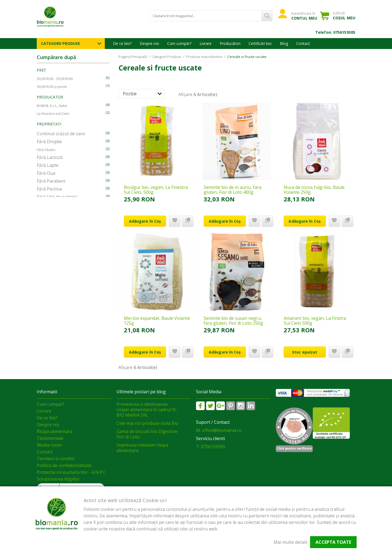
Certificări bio (260, 43)
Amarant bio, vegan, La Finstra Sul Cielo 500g (315, 321)
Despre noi (149, 43)
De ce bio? (122, 43)
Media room (49, 445)
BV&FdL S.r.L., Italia (52, 106)
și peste (52, 87)
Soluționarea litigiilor (58, 479)
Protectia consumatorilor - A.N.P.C (71, 472)
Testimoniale (50, 438)
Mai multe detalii (290, 542)
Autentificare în (304, 16)
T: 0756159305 (211, 447)
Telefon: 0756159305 (335, 32)
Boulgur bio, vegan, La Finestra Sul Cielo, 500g (156, 190)
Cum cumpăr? (179, 43)
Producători (230, 43)
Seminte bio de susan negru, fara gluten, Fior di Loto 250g (233, 321)
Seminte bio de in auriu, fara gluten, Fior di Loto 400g (232, 190)
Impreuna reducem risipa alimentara (142, 448)
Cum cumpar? (51, 404)
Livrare (206, 43)
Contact (303, 43)
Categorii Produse (60, 43)
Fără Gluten (46, 150)
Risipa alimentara (54, 431)
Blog (284, 43)
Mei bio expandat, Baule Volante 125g (157, 321)
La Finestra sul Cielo (53, 113)
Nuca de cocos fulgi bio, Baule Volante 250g (314, 190)
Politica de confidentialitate (64, 465)
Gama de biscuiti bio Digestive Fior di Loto (147, 434)
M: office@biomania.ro (219, 430)
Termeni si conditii (56, 459)
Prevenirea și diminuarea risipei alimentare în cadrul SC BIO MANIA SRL (147, 410)
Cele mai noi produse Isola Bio (147, 423)
